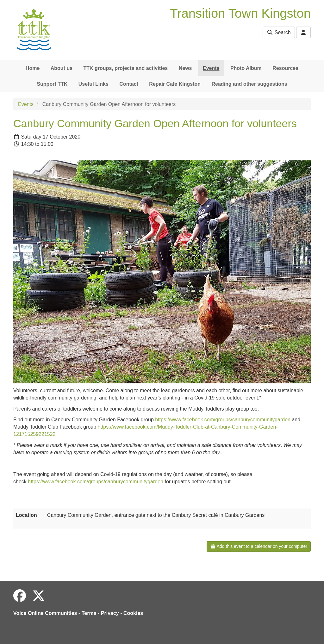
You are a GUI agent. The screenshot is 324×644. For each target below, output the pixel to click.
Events (211, 68)
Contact (129, 84)
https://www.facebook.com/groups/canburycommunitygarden (223, 420)
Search (279, 32)
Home (33, 68)
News (185, 68)
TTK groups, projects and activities (126, 68)
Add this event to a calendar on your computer (259, 546)
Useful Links (93, 84)
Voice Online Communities (45, 613)
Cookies (133, 613)
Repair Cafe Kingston (175, 84)
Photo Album (246, 68)
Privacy (110, 613)
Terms (89, 613)
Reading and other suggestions (249, 84)
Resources (285, 68)
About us (62, 68)
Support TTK (52, 84)
